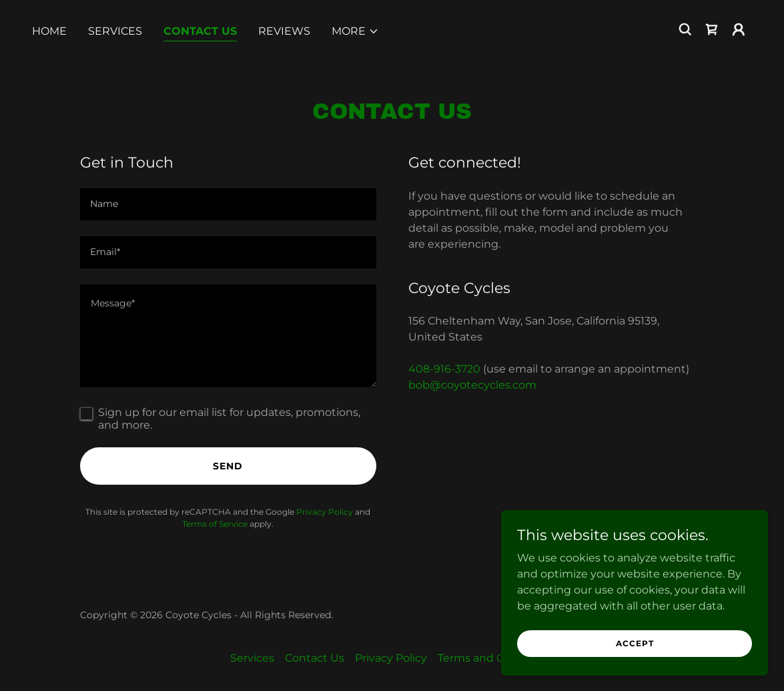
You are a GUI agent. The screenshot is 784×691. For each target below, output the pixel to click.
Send (228, 466)
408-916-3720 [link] (444, 369)
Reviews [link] (284, 31)
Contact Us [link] (200, 31)
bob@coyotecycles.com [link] (472, 385)
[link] (712, 29)
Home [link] (49, 31)
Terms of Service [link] (215, 524)
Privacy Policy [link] (325, 512)
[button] (355, 31)
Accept (635, 643)
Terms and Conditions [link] (496, 658)
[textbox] (228, 204)
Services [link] (115, 31)
